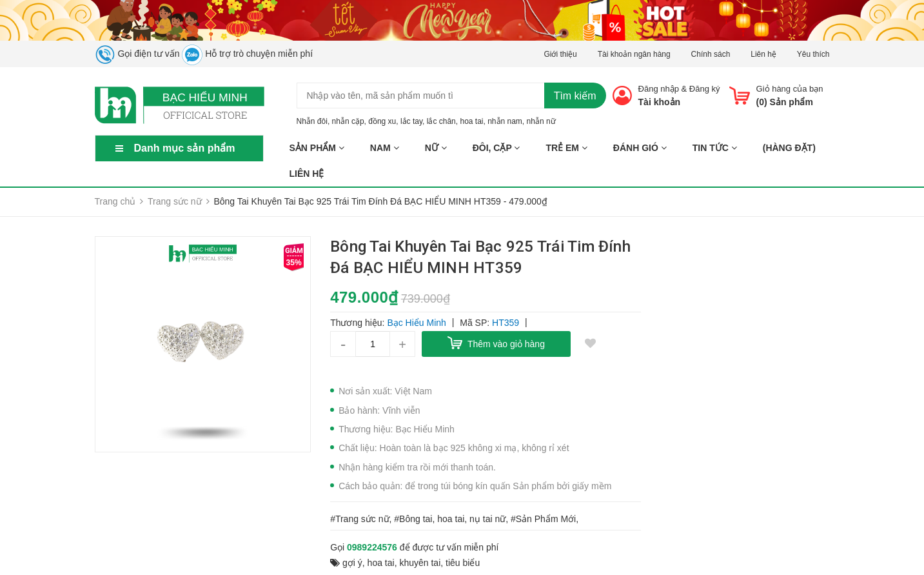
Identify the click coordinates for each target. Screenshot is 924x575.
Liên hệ (763, 54)
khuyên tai (420, 563)
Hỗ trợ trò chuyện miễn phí (247, 54)
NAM (385, 148)
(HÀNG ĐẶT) (789, 148)
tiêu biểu (463, 563)
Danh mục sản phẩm (185, 148)
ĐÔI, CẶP (496, 148)
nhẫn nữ (541, 121)
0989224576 (372, 547)
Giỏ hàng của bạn (790, 89)
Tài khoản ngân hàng (634, 54)
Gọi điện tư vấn (137, 54)
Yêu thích (813, 54)
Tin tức (715, 148)
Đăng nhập (659, 89)
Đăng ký (705, 89)
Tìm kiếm (575, 96)
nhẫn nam (505, 121)
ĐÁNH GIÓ (640, 148)
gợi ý (352, 563)
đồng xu (382, 121)
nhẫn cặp (348, 121)
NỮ (436, 148)
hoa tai (471, 121)
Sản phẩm (317, 148)
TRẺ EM (566, 148)
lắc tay (411, 121)
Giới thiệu (560, 54)
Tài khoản (660, 102)
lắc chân (441, 121)
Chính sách (711, 54)
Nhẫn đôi (312, 121)
